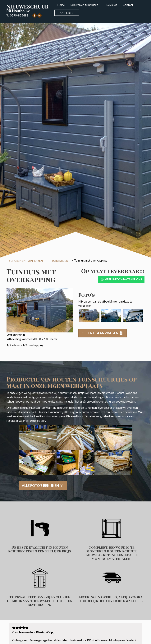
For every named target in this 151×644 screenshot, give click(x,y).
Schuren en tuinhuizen (86, 5)
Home (61, 5)
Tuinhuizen (60, 261)
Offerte (67, 13)
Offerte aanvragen (103, 333)
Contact (128, 5)
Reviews (112, 5)
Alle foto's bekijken (43, 486)
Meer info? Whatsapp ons (121, 279)
